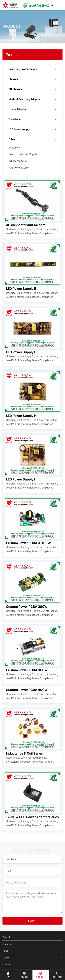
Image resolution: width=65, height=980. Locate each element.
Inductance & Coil (18, 161)
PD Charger (15, 89)
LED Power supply (19, 129)
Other (12, 139)
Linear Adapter (17, 109)
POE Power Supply (18, 168)
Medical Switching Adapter (24, 99)
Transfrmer (15, 119)
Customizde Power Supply (23, 154)
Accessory (14, 148)
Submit (32, 921)
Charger (13, 79)
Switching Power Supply (23, 69)
